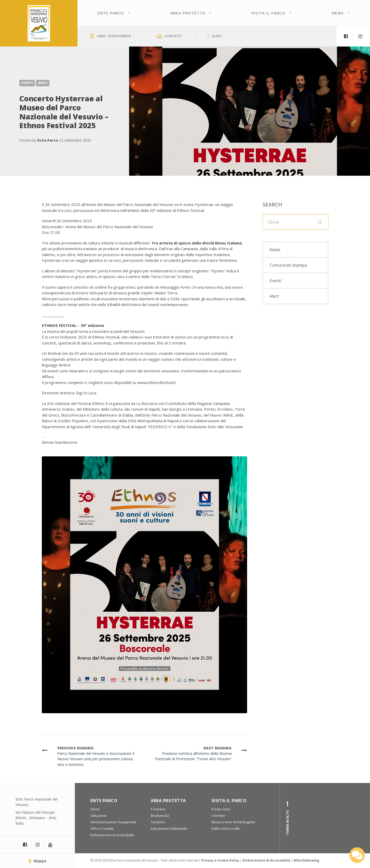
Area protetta (188, 13)
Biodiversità (160, 816)
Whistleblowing (306, 860)
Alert (274, 296)
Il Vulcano (158, 809)
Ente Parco (111, 13)
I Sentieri (218, 816)
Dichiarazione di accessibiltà (112, 835)
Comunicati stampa (288, 265)
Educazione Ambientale (169, 829)
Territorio (158, 822)
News (338, 13)
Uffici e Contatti (102, 829)
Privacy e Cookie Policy (220, 860)
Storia (95, 809)
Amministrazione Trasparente (113, 822)
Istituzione (99, 816)
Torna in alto (288, 818)
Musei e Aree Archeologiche (233, 822)
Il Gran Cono (221, 809)
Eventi (27, 83)
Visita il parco (268, 13)
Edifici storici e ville (226, 829)
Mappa (37, 861)
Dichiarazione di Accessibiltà (266, 860)
